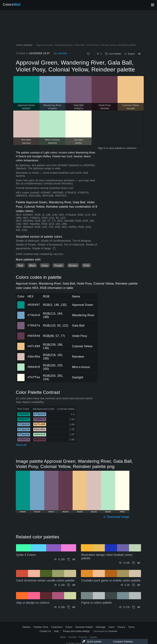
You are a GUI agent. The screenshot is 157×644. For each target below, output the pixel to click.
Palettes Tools (41, 627)
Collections (57, 627)
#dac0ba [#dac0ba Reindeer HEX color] (21, 354)
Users (112, 627)
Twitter (63, 637)
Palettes (27, 627)
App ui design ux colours (33, 603)
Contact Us (45, 631)
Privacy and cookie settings (76, 631)
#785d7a (34, 325)
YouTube (72, 637)
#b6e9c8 (34, 367)
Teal (20, 265)
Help (56, 631)
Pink (86, 265)
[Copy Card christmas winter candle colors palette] (69, 585)
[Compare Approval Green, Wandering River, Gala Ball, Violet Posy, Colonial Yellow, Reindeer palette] (139, 54)
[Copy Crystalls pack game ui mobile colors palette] (134, 585)
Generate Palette (84, 627)
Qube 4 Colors (26, 555)
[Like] (88, 54)
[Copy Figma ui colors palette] (134, 607)
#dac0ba (34, 357)
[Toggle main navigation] (152, 5)
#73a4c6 (34, 315)
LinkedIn (93, 637)
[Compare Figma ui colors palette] (139, 607)
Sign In (102, 148)
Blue (32, 265)
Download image (116, 517)
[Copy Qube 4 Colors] (69, 559)
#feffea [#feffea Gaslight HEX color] (21, 375)
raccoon (62, 53)
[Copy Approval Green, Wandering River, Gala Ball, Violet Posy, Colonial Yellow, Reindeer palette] (55, 249)
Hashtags (101, 627)
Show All (21, 445)
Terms (131, 627)
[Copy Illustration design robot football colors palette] (134, 563)
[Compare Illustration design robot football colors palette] (139, 563)
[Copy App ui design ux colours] (69, 607)
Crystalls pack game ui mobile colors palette (111, 580)
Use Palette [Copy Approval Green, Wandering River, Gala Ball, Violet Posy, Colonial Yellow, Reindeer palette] (113, 54)
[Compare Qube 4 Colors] (74, 559)
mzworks (113, 631)
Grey (45, 265)
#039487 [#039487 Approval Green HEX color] (21, 302)
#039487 (34, 305)
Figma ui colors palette (96, 603)
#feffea (34, 377)
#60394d (34, 336)
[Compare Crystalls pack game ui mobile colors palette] (139, 585)
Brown (73, 265)
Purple (58, 265)
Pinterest (83, 637)
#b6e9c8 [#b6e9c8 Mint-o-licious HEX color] (21, 365)
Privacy (121, 627)
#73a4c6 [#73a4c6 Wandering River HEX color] (21, 313)
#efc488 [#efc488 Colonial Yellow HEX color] (21, 344)
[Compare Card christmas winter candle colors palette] (74, 585)
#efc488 (34, 346)
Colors (12, 5)
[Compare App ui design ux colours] (74, 607)
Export (130, 54)
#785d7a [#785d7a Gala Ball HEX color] (21, 323)
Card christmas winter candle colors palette (45, 580)
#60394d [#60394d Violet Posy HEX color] (21, 333)
